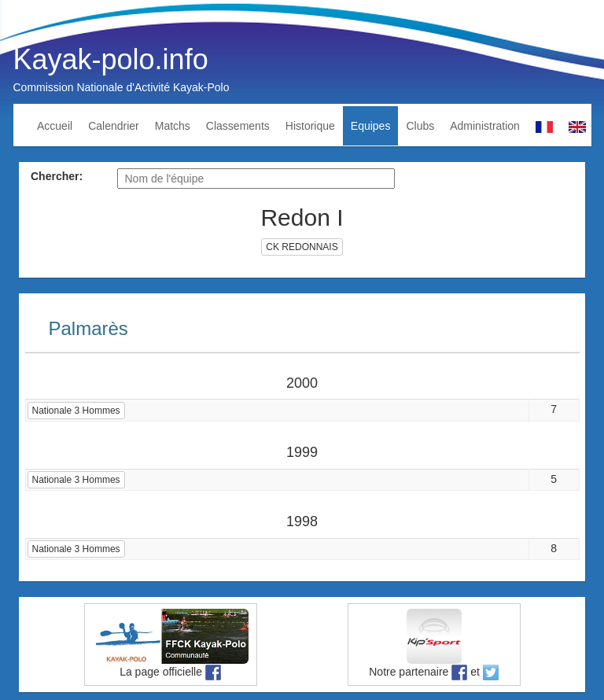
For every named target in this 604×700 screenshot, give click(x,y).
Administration (485, 126)
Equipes (371, 126)
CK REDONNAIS (302, 247)
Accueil (55, 126)
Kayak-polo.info (111, 59)
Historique (310, 126)
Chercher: (57, 176)
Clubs (420, 126)
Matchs (173, 126)
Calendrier (114, 126)
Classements (238, 126)
